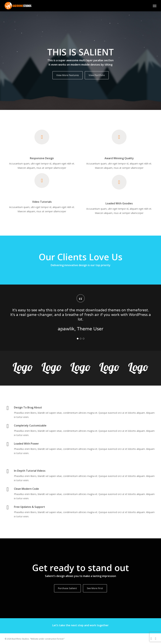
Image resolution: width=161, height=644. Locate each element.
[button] (155, 6)
